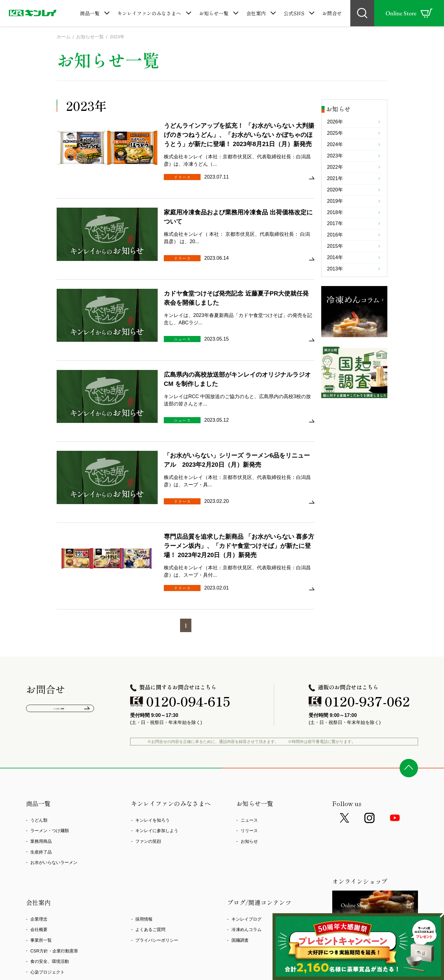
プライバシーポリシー (157, 886)
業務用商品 (41, 787)
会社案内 (256, 13)
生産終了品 (41, 798)
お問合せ (332, 13)
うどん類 (39, 766)
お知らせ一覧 (214, 13)
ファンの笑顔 (148, 787)
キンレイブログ (246, 865)
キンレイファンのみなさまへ (149, 13)
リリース (249, 777)
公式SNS (294, 13)
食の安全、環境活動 (50, 907)
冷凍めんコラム (246, 876)
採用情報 (144, 865)
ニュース (249, 766)
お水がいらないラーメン (54, 809)
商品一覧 (90, 13)
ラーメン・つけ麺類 (50, 777)
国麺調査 (240, 886)
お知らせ (249, 787)
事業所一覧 (41, 886)
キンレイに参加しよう (157, 777)
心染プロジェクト (47, 918)
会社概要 (39, 876)
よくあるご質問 (60, 657)
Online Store (409, 13)
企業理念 (39, 865)
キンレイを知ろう (152, 766)
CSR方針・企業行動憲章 (54, 897)
